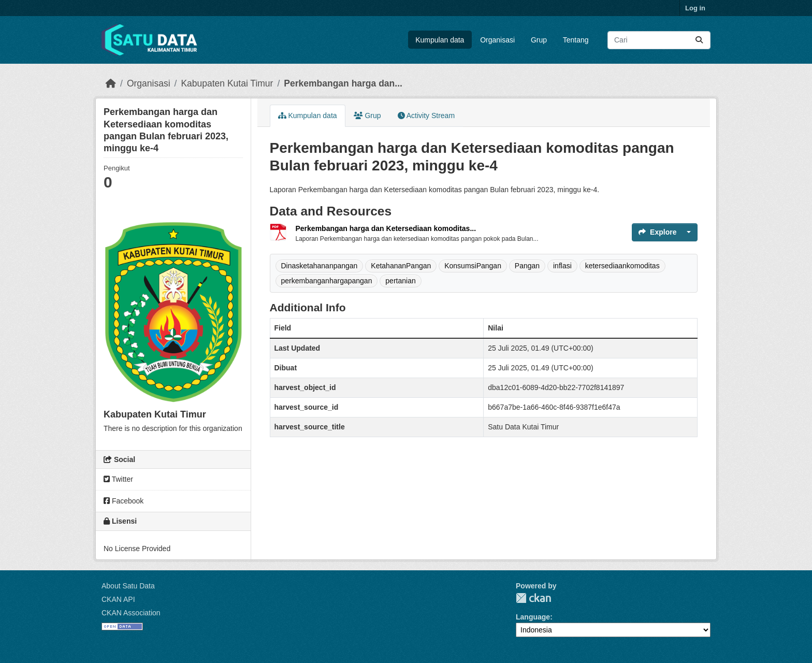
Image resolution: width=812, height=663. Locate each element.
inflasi (562, 266)
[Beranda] (111, 83)
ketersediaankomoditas (622, 266)
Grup (539, 40)
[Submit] (699, 40)
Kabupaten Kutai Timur (227, 83)
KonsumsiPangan (473, 266)
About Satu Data (128, 586)
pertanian (400, 281)
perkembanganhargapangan (327, 281)
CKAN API (118, 599)
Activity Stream (426, 116)
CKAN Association (131, 613)
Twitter (118, 479)
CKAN (533, 598)
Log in (695, 8)
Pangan (527, 266)
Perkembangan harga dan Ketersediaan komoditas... (386, 228)
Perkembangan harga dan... (343, 83)
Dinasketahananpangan (320, 266)
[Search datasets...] (659, 40)
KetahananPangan (401, 266)
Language (533, 617)
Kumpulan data (440, 40)
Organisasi (497, 40)
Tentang (576, 40)
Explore (657, 232)
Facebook (124, 501)
